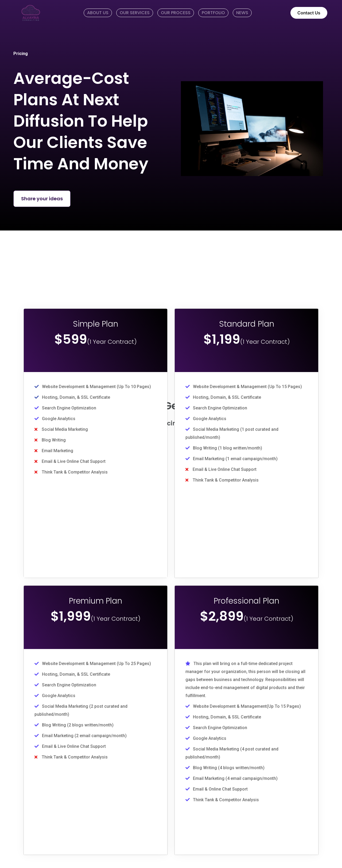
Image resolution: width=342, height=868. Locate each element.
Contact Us (309, 13)
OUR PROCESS (176, 13)
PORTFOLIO (213, 13)
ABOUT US (98, 13)
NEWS (242, 13)
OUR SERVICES (135, 13)
